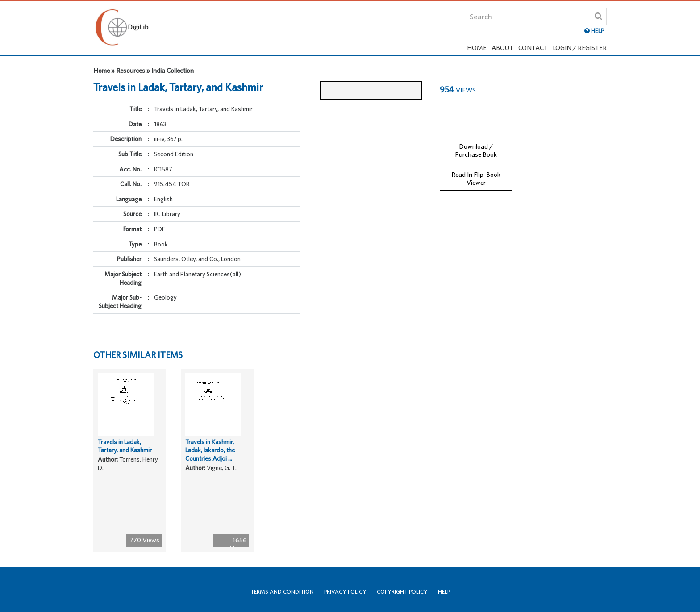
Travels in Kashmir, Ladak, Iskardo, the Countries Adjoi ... (210, 475)
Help (444, 592)
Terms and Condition (282, 592)
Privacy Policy (345, 592)
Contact (533, 48)
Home (477, 48)
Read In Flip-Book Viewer (476, 170)
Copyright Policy (402, 592)
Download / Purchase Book (476, 142)
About (502, 48)
